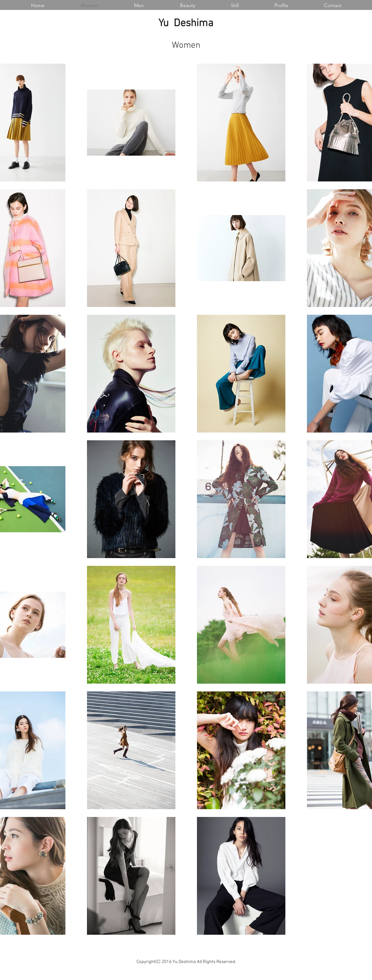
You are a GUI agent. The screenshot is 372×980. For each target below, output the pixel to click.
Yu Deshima (186, 24)
